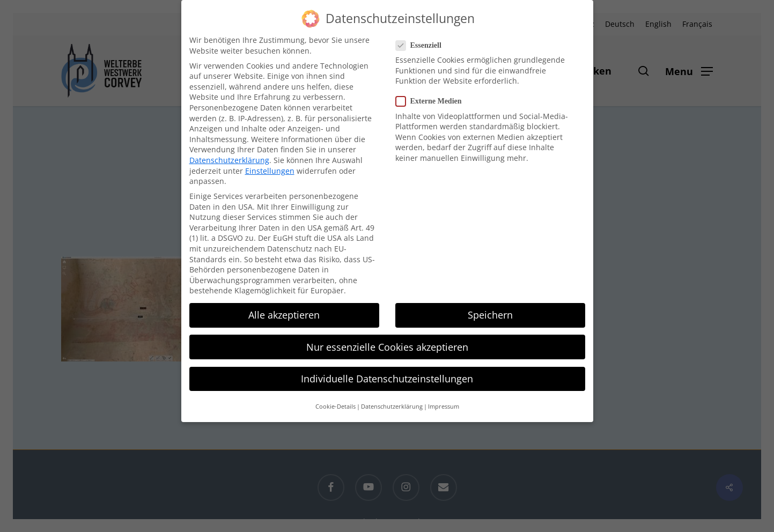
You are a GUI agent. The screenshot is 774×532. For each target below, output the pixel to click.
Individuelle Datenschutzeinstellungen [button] (387, 372)
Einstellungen (270, 163)
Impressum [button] (444, 400)
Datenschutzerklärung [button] (392, 400)
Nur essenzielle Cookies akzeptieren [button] (387, 340)
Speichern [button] (490, 308)
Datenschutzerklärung (229, 153)
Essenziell (423, 38)
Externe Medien (433, 94)
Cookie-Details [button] (336, 400)
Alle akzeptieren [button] (284, 308)
